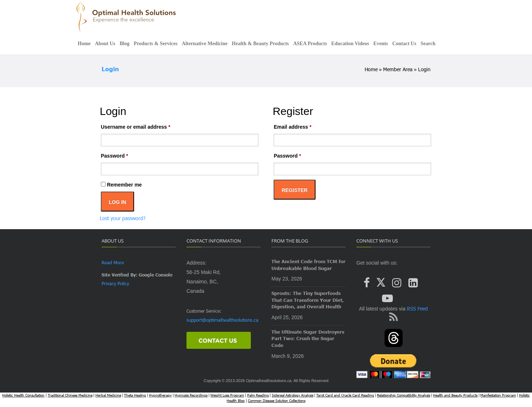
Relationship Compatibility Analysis (404, 395)
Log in (117, 202)
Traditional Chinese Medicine (70, 395)
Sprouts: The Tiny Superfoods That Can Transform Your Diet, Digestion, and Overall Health (308, 300)
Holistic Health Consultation (23, 395)
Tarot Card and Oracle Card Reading (345, 395)
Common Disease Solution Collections (277, 400)
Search (428, 44)
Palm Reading (258, 395)
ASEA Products (310, 44)
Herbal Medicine (108, 395)
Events (381, 44)
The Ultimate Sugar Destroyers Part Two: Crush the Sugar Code (308, 339)
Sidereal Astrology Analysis (293, 395)
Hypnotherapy (160, 395)
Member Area (398, 69)
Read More (113, 262)
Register (295, 190)
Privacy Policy (115, 283)
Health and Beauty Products (455, 395)
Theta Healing (135, 395)
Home (84, 44)
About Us (105, 44)
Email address (303, 126)
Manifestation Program (498, 395)
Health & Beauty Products (260, 44)
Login (110, 69)
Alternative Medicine (205, 44)
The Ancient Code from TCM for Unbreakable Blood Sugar (308, 265)
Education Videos (350, 44)
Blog (125, 44)
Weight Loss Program (227, 395)
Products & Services (156, 44)
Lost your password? (123, 218)
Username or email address (146, 126)
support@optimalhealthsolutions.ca (222, 320)
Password (125, 155)
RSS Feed (417, 309)
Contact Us (404, 44)
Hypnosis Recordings (191, 395)
